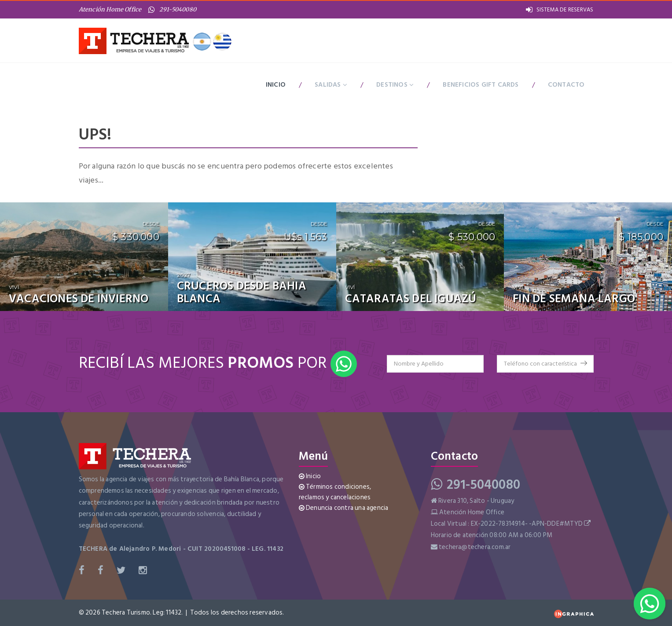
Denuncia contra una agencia (344, 508)
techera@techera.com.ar (475, 547)
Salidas (331, 84)
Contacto (566, 84)
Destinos (395, 84)
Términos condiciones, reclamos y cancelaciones (335, 492)
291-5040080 (173, 9)
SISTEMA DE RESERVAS (560, 10)
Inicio (276, 84)
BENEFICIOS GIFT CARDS (481, 84)
